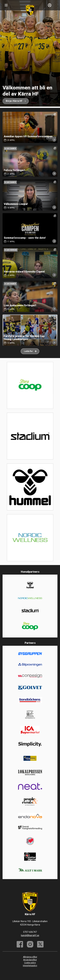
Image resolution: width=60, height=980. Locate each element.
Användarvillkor (30, 960)
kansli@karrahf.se (30, 935)
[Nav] (6, 5)
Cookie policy (30, 963)
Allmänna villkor (30, 957)
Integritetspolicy (30, 966)
